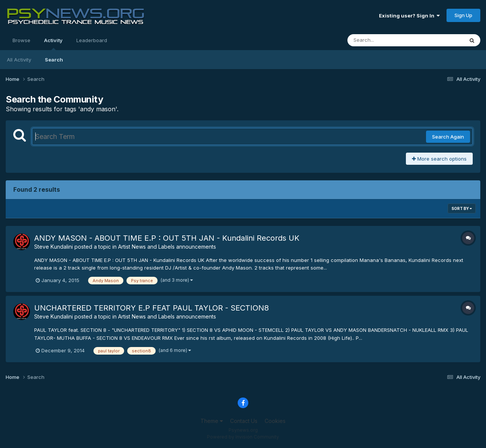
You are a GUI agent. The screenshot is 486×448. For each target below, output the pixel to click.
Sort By (462, 208)
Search (54, 60)
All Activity (19, 60)
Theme (212, 421)
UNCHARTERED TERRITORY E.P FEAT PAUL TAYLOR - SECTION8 (151, 308)
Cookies (275, 421)
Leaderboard (92, 40)
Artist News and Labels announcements (167, 247)
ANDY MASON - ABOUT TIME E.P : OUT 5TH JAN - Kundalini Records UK (167, 238)
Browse (21, 40)
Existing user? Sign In (409, 16)
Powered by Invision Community (243, 437)
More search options (439, 159)
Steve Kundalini (54, 247)
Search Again (448, 137)
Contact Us (244, 421)
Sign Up (463, 15)
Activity (53, 44)
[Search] (385, 40)
